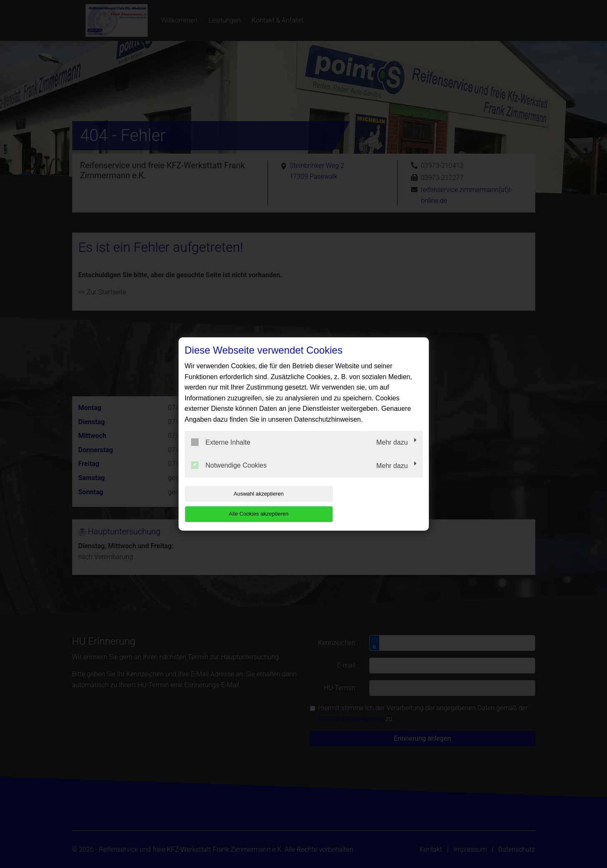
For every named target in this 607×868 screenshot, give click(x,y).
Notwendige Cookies (229, 476)
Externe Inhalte (221, 452)
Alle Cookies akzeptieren (369, 504)
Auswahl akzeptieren (238, 504)
